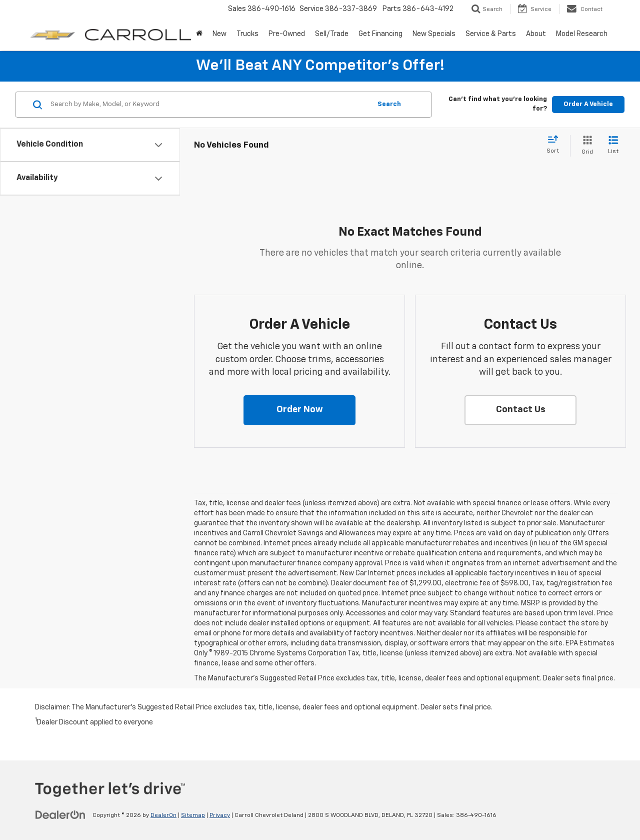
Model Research (582, 34)
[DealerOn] (60, 815)
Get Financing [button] (380, 34)
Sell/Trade (332, 34)
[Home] (199, 34)
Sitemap (193, 815)
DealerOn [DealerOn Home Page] (163, 815)
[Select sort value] (556, 145)
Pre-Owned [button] (287, 34)
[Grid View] (585, 146)
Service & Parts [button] (491, 34)
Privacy (220, 815)
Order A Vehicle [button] (588, 104)
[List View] (613, 146)
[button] (299, 410)
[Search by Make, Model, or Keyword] (209, 105)
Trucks (247, 34)
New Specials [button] (434, 34)
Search (389, 104)
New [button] (219, 34)
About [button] (536, 34)
